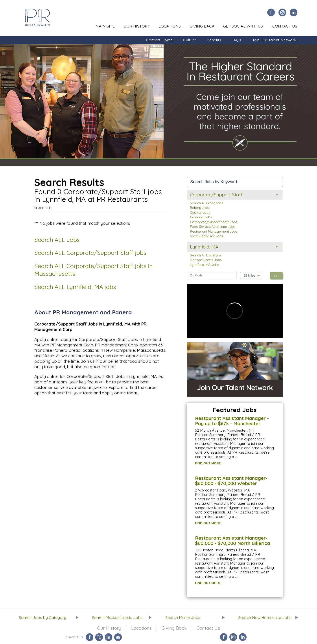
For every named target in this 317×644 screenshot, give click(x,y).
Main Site (105, 26)
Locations (170, 26)
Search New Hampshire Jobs (265, 617)
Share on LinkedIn (108, 637)
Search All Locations (206, 255)
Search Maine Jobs (183, 617)
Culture (190, 40)
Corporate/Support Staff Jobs (214, 222)
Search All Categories (207, 203)
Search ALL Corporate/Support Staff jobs (90, 253)
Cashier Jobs (200, 213)
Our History (137, 26)
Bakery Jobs (200, 208)
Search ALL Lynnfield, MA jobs (75, 287)
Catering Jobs (201, 217)
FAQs (236, 40)
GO (276, 276)
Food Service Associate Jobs (213, 227)
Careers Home (159, 40)
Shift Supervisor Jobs (207, 236)
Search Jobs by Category (42, 617)
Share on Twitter (99, 637)
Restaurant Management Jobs (214, 231)
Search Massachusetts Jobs (117, 617)
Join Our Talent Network (274, 40)
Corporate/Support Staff (216, 195)
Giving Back (202, 26)
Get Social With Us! (243, 26)
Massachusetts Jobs (206, 260)
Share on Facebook (89, 637)
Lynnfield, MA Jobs (205, 265)
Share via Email (118, 637)
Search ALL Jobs (57, 240)
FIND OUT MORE (208, 463)
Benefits (214, 40)
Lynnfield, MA (204, 247)
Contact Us (285, 26)
